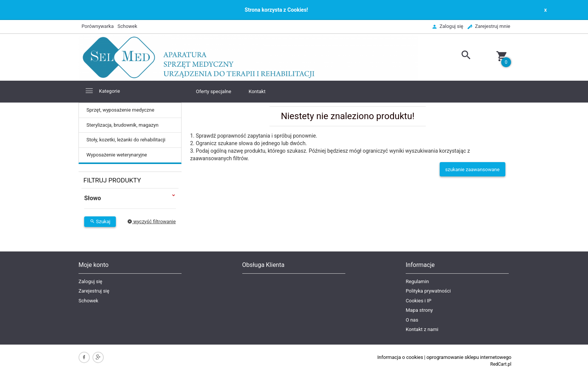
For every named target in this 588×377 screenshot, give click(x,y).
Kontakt (257, 91)
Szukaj (100, 221)
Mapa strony (419, 310)
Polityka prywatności (428, 291)
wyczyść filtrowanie (152, 221)
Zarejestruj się (94, 291)
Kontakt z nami (422, 329)
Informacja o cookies (400, 357)
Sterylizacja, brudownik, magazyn (122, 125)
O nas (412, 320)
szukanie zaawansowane (473, 169)
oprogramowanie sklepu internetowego (469, 357)
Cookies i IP (419, 301)
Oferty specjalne (214, 91)
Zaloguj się (90, 281)
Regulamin (417, 281)
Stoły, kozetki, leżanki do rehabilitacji (126, 140)
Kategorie (102, 91)
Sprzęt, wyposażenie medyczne (120, 110)
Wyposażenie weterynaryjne (117, 155)
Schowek (88, 301)
